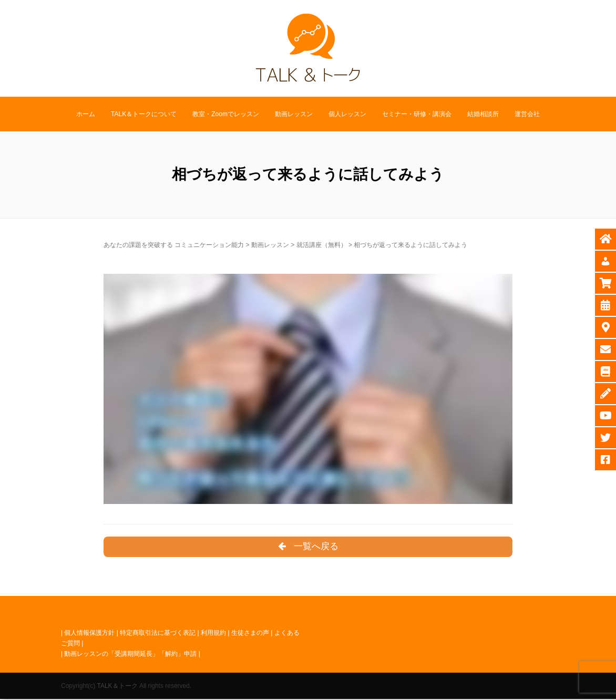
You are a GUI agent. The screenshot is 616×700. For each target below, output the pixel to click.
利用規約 (213, 633)
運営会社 (527, 114)
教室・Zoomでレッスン (226, 114)
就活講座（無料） (322, 245)
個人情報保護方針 (89, 633)
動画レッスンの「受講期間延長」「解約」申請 (130, 655)
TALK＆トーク (117, 686)
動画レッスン (294, 114)
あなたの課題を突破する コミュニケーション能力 (174, 245)
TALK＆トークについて (144, 114)
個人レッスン (347, 114)
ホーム (86, 114)
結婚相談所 (483, 114)
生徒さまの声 (250, 633)
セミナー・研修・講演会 (417, 114)
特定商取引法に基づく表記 (158, 633)
